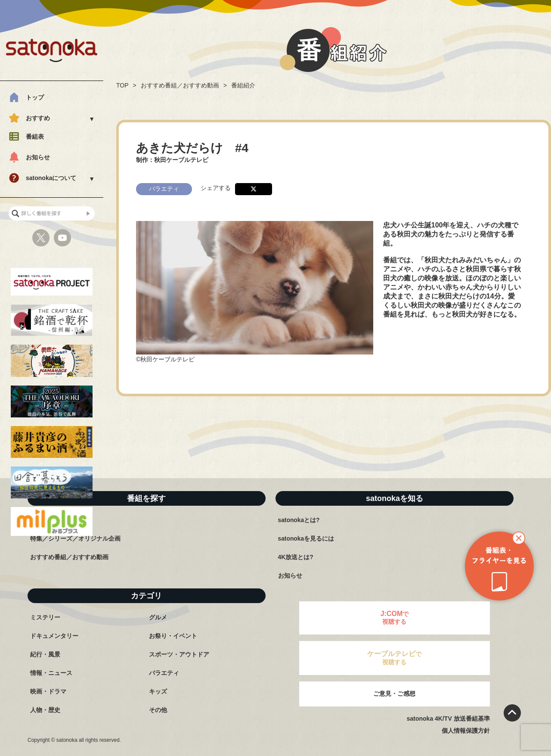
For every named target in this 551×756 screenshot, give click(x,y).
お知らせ (38, 157)
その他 (158, 710)
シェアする (216, 187)
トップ (35, 97)
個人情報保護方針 (466, 731)
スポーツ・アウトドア (179, 654)
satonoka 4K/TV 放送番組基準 (448, 719)
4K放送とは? (296, 557)
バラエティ (164, 673)
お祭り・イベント (173, 636)
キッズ (158, 691)
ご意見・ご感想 (394, 694)
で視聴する (395, 618)
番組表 (35, 137)
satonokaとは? (299, 520)
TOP (122, 85)
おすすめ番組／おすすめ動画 (180, 85)
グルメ (158, 617)
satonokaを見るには (306, 538)
